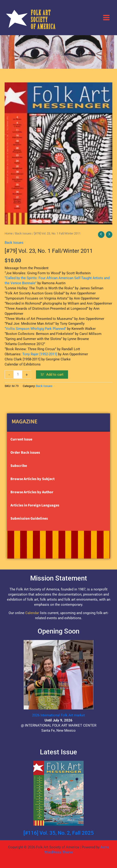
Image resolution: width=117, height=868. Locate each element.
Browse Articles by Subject (32, 479)
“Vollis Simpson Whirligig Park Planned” (35, 329)
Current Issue (21, 439)
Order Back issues (25, 453)
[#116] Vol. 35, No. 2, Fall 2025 (59, 833)
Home (9, 233)
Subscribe (19, 466)
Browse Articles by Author (32, 492)
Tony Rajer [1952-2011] (40, 354)
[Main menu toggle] (106, 17)
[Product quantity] (18, 375)
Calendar (32, 613)
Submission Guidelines (29, 518)
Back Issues (23, 233)
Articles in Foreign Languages (35, 505)
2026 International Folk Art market (58, 715)
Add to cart (55, 375)
